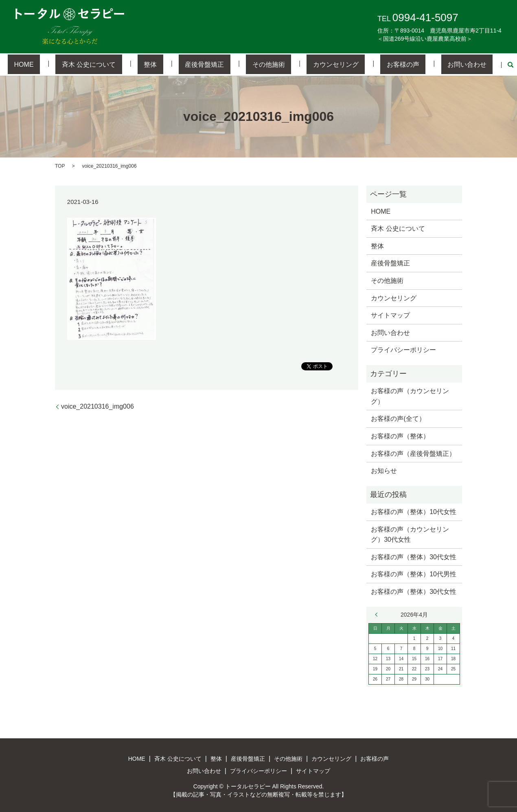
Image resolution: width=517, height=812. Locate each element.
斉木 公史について (120, 64)
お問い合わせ (423, 64)
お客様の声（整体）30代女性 (414, 556)
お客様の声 (372, 64)
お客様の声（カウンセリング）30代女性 (410, 534)
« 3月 (378, 614)
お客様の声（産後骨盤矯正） (413, 453)
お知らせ (384, 470)
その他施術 (262, 64)
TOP (60, 165)
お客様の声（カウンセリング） (410, 396)
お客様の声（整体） (400, 435)
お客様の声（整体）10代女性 (414, 511)
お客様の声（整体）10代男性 (414, 574)
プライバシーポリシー (403, 349)
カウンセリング (317, 64)
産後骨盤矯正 (211, 64)
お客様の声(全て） (398, 418)
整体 (169, 64)
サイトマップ (390, 315)
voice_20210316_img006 (97, 406)
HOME (68, 64)
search (461, 64)
